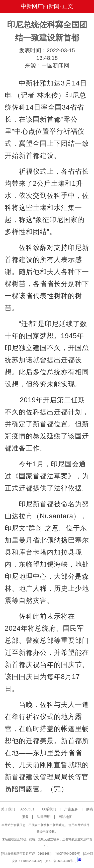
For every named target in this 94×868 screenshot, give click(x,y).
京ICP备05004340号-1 (61, 861)
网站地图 (65, 817)
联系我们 (49, 809)
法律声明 (44, 817)
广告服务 (71, 809)
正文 (68, 6)
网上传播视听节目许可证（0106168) (26, 854)
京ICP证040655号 (67, 854)
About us (27, 809)
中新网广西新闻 (40, 6)
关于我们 (8, 809)
